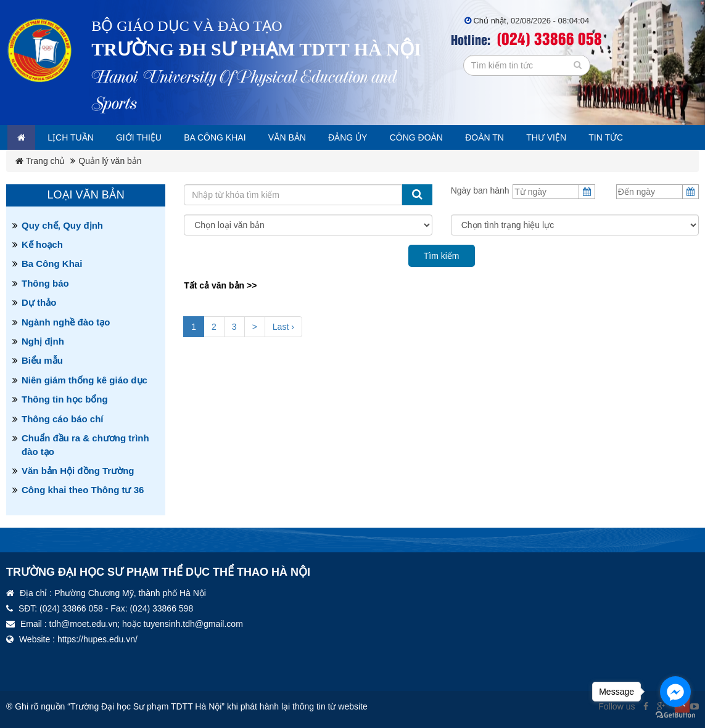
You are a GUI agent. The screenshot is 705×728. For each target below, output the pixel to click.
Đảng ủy (378, 137)
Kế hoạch (42, 244)
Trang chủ (40, 161)
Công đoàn (451, 137)
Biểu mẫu (42, 360)
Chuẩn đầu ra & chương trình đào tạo (85, 444)
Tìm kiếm (442, 256)
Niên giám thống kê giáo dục (85, 380)
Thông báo (45, 283)
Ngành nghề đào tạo (66, 322)
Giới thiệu (151, 137)
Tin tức (656, 137)
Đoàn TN (526, 137)
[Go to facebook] (675, 692)
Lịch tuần (78, 137)
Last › (283, 327)
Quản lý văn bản (110, 161)
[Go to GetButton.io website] (675, 715)
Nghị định (43, 341)
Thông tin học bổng (65, 399)
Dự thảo (39, 302)
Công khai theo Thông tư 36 (83, 490)
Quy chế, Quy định (62, 225)
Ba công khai (234, 137)
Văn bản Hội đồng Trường (78, 471)
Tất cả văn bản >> (220, 285)
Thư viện (592, 137)
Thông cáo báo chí (63, 419)
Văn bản (312, 137)
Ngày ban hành (480, 190)
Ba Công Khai (52, 264)
